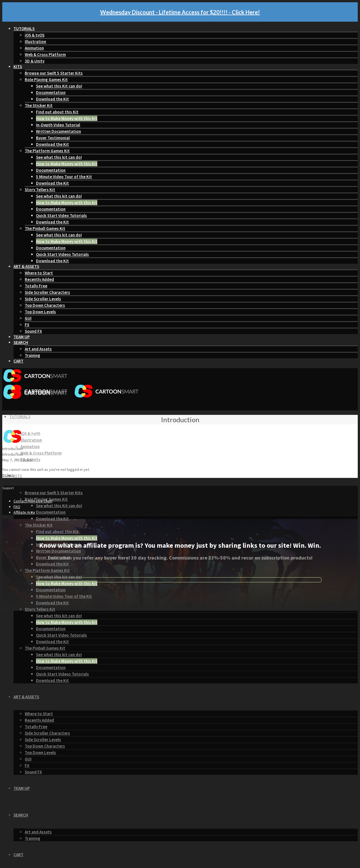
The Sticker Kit (39, 105)
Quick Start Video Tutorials (61, 215)
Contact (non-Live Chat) (33, 501)
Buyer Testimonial (53, 138)
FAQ (17, 507)
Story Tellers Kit (40, 190)
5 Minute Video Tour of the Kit (64, 177)
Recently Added (39, 279)
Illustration (35, 42)
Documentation (51, 92)
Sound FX (33, 331)
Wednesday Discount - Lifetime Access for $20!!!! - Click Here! (180, 12)
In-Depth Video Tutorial (58, 125)
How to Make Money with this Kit (67, 118)
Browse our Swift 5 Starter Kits (54, 73)
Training (32, 355)
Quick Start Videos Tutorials (62, 254)
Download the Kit (52, 99)
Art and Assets (38, 349)
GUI (28, 318)
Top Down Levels (40, 312)
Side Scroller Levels (43, 299)
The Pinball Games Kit (45, 228)
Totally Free (36, 286)
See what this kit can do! (59, 157)
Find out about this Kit (57, 112)
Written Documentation (58, 131)
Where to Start (39, 273)
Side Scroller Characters (47, 292)
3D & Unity (35, 61)
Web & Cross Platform (45, 54)
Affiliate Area (24, 512)
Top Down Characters (45, 305)
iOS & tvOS (35, 35)
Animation (34, 48)
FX (27, 325)
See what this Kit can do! (59, 86)
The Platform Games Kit (47, 151)
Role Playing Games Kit (46, 80)
